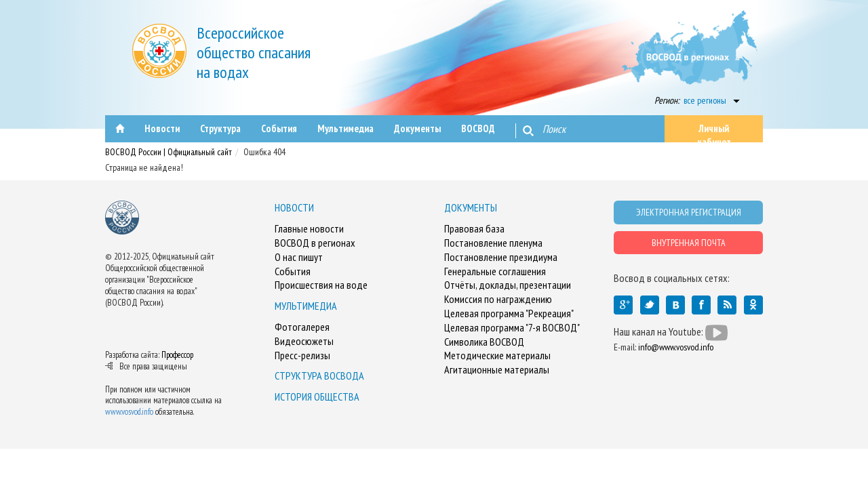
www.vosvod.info (129, 412)
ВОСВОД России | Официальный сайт (169, 152)
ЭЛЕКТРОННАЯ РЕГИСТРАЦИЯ (689, 212)
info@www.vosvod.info (676, 347)
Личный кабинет (714, 132)
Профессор (177, 355)
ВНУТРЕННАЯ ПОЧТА (689, 243)
